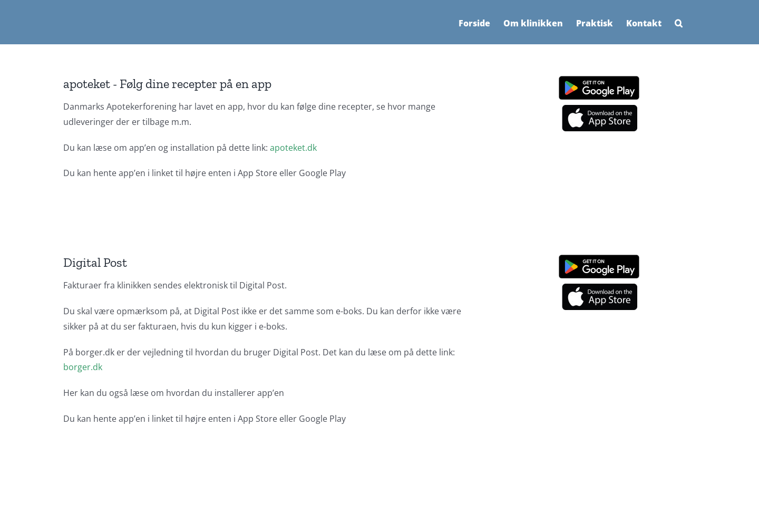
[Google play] (599, 80)
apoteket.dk (293, 148)
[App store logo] (599, 109)
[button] (679, 22)
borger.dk (83, 367)
